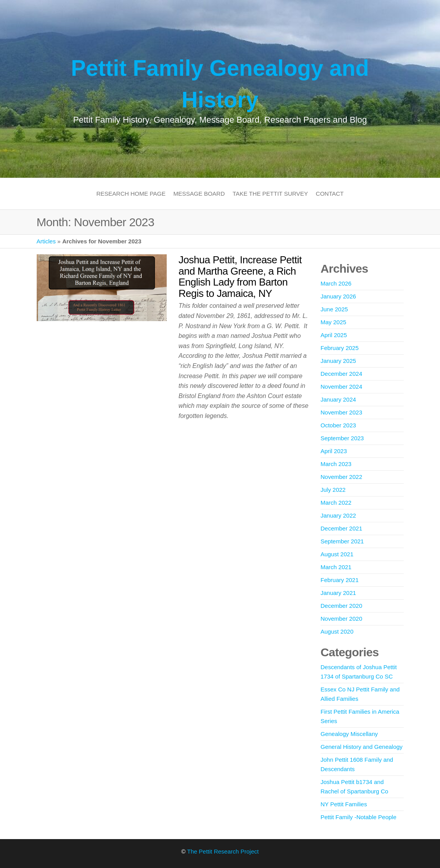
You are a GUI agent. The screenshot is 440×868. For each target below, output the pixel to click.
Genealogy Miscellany (349, 734)
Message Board (199, 194)
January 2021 (338, 593)
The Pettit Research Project (223, 851)
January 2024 (338, 399)
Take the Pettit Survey (270, 194)
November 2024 (341, 387)
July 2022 (333, 490)
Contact (330, 194)
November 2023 (341, 412)
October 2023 (338, 425)
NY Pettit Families (344, 804)
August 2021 (337, 554)
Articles (46, 241)
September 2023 (342, 438)
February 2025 (340, 348)
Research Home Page (131, 194)
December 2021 (341, 528)
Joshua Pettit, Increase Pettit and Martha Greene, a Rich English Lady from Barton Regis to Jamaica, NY (240, 277)
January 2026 (338, 296)
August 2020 (337, 631)
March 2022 (336, 503)
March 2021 (336, 567)
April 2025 (334, 335)
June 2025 (334, 309)
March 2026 (336, 283)
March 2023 (336, 464)
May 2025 (333, 322)
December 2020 (341, 606)
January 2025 (338, 361)
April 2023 (334, 451)
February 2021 (340, 580)
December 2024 (341, 374)
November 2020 (341, 619)
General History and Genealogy (362, 747)
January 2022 (338, 515)
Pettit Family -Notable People (358, 817)
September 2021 (342, 541)
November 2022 (341, 477)
